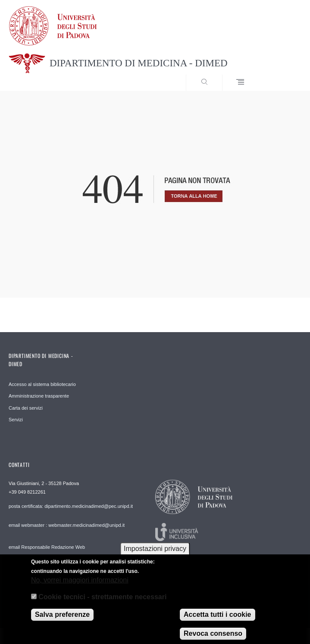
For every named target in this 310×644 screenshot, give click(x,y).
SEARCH (280, 75)
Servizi (16, 420)
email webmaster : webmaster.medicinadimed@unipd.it (67, 525)
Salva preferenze (62, 621)
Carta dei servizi (26, 408)
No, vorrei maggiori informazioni (80, 586)
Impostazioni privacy (155, 554)
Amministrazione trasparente (39, 396)
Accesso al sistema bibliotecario (42, 384)
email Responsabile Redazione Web (47, 547)
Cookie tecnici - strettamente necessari (102, 602)
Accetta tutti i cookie (217, 621)
